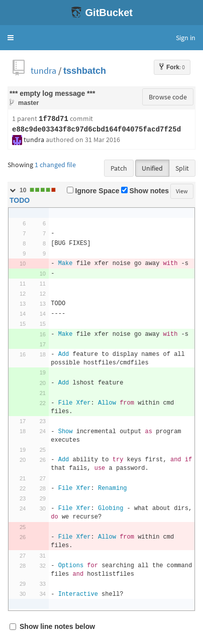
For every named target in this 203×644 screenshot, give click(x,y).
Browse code (168, 97)
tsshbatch (85, 71)
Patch (119, 168)
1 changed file (55, 165)
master (28, 103)
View (182, 191)
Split (182, 168)
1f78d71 (54, 119)
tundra (43, 71)
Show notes (145, 191)
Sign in (186, 38)
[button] (11, 38)
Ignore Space (93, 191)
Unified (152, 168)
